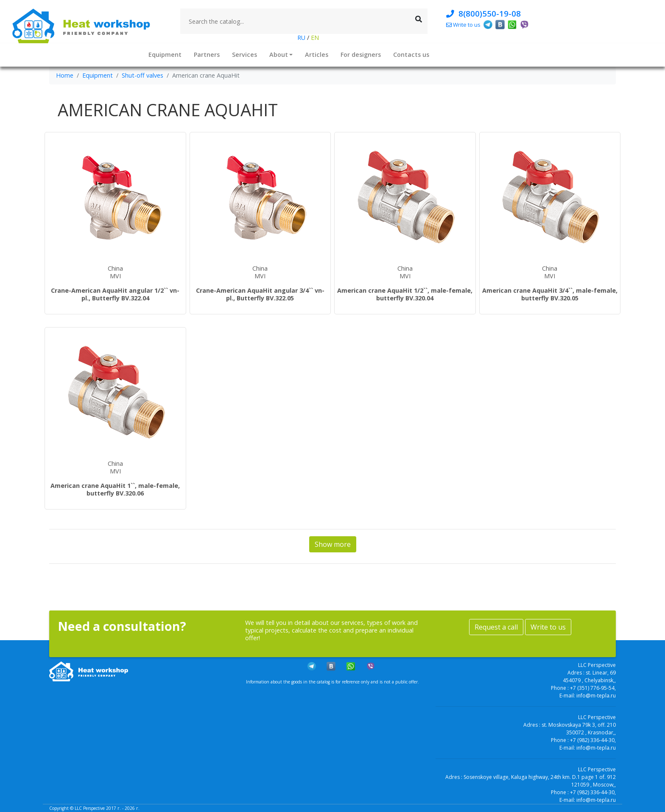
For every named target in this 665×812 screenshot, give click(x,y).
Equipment (165, 55)
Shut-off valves (142, 75)
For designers (361, 55)
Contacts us (411, 55)
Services (244, 55)
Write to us (548, 627)
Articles (317, 55)
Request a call (496, 627)
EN (314, 38)
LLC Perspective (90, 808)
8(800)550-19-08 (483, 13)
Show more (333, 544)
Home (65, 75)
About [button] (279, 55)
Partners (207, 55)
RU (302, 38)
